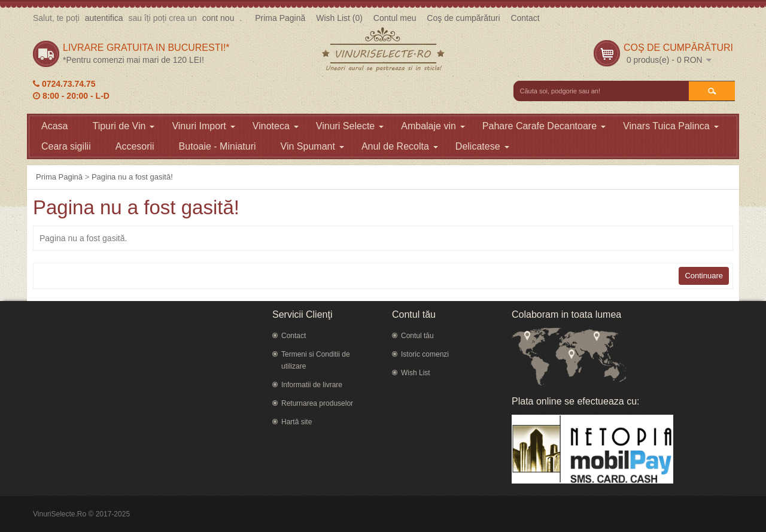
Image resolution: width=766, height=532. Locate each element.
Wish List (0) (339, 18)
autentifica (104, 18)
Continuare (704, 276)
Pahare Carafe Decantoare (544, 126)
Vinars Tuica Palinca (671, 126)
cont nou (218, 18)
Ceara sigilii (66, 146)
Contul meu (395, 18)
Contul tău (417, 336)
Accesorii (135, 146)
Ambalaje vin (433, 126)
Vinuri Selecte (350, 126)
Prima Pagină (280, 18)
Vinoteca (276, 126)
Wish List (416, 373)
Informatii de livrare (312, 385)
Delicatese (482, 146)
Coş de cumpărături (463, 18)
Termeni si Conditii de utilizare (316, 360)
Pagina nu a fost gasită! (132, 177)
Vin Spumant (312, 146)
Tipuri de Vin (123, 126)
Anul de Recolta (400, 146)
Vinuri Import (203, 126)
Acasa (54, 126)
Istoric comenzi (425, 354)
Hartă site (297, 422)
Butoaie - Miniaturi (218, 146)
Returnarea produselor (317, 403)
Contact (525, 18)
